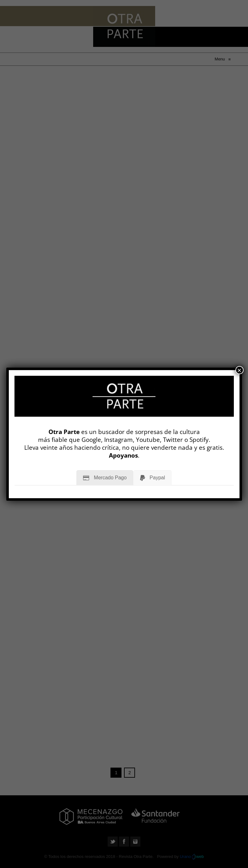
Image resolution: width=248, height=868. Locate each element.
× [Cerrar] (240, 370)
